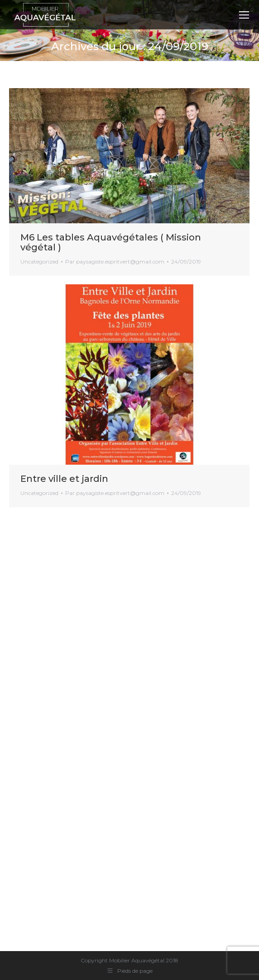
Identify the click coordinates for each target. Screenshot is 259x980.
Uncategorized (39, 261)
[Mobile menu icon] (244, 15)
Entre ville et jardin (64, 479)
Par (115, 261)
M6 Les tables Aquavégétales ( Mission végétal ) (111, 242)
